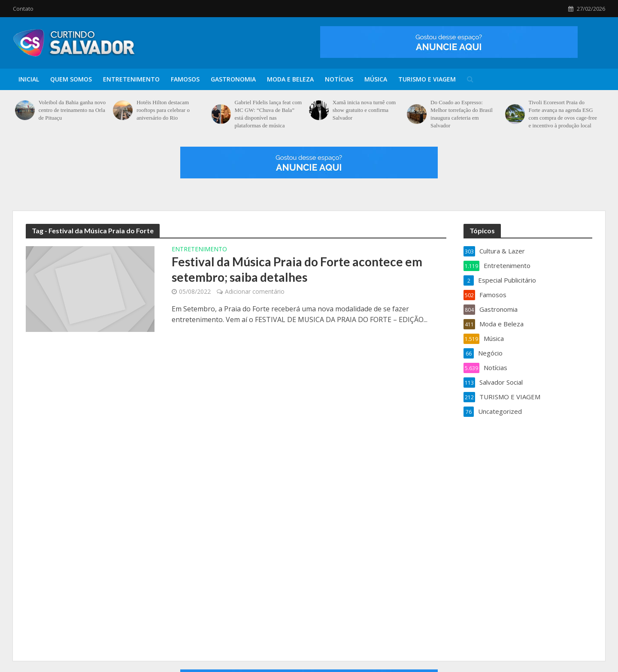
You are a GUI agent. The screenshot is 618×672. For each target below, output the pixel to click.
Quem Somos (71, 79)
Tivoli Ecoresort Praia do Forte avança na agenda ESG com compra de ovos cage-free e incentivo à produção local (563, 114)
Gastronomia (233, 79)
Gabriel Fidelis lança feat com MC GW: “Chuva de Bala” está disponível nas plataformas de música (268, 114)
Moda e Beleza (290, 79)
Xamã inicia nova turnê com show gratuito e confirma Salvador (364, 110)
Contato (23, 9)
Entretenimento (131, 79)
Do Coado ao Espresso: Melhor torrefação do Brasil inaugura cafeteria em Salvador (462, 114)
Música (376, 79)
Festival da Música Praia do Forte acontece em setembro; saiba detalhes (297, 269)
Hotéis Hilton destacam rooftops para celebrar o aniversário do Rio (163, 110)
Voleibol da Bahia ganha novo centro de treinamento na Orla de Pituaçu (72, 110)
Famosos (185, 79)
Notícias (339, 79)
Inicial (29, 79)
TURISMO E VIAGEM (427, 79)
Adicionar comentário (255, 291)
